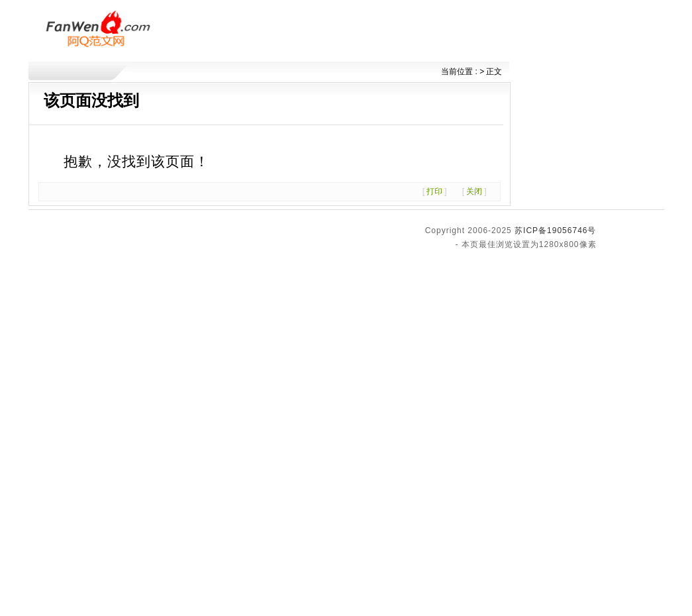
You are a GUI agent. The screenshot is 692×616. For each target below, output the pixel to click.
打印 (434, 191)
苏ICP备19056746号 (555, 231)
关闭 (474, 191)
